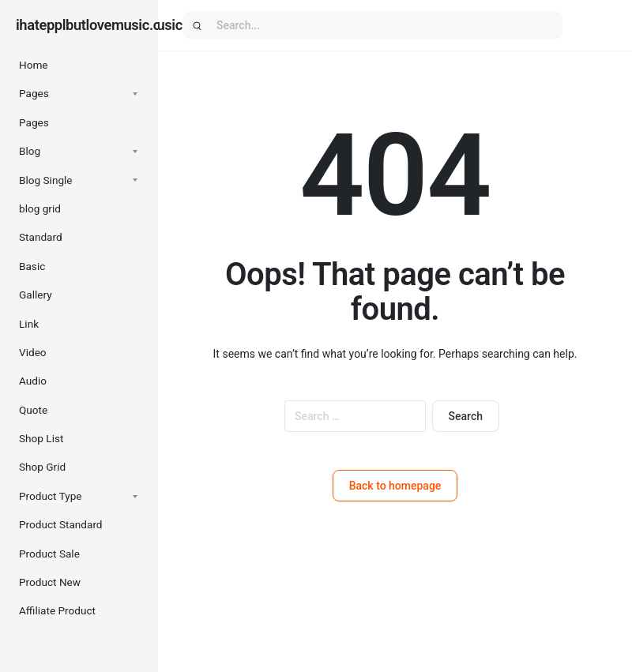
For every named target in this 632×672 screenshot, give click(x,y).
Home (34, 65)
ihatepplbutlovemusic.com (98, 25)
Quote (33, 410)
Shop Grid (42, 467)
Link (29, 324)
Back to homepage (395, 486)
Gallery (36, 295)
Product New (50, 582)
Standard (41, 237)
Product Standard (61, 524)
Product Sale (49, 554)
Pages (34, 93)
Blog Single (46, 180)
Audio (33, 381)
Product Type (51, 496)
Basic (32, 266)
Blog (30, 151)
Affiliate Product (57, 610)
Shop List (41, 438)
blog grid (40, 208)
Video (33, 352)
